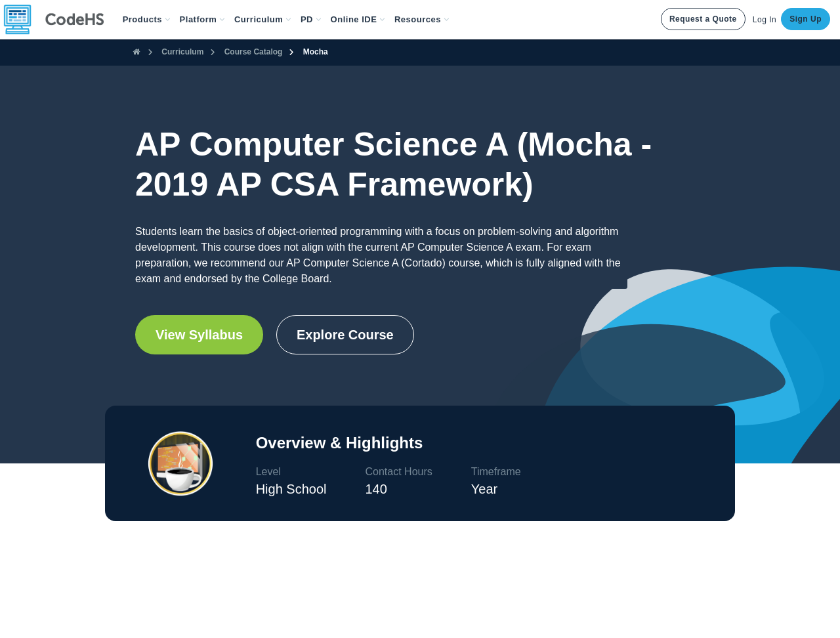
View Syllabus (199, 335)
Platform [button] (202, 19)
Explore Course (345, 335)
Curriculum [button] (263, 19)
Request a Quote (703, 19)
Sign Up (806, 19)
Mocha (316, 52)
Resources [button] (422, 19)
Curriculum (182, 52)
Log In (765, 20)
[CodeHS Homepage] (59, 20)
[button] (147, 20)
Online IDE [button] (358, 19)
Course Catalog (254, 52)
